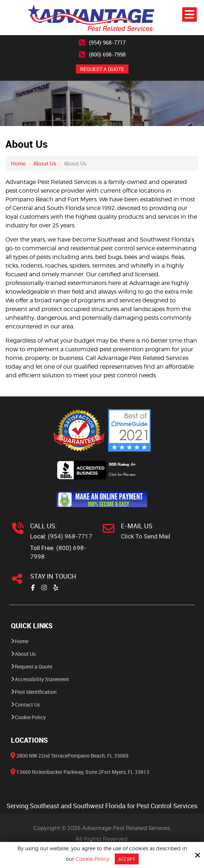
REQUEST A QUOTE (102, 69)
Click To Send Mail (146, 536)
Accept (127, 859)
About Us (45, 163)
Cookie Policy (92, 859)
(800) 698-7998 (107, 54)
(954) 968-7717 (107, 42)
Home (18, 163)
